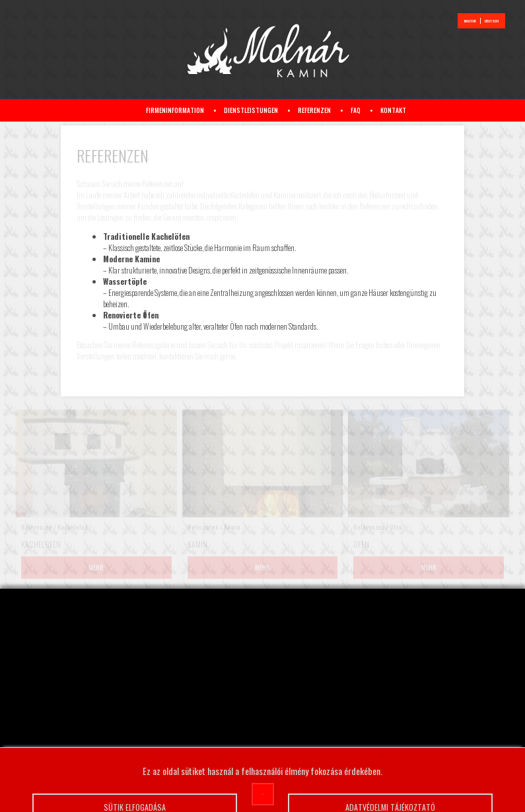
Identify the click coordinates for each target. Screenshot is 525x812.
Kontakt (393, 110)
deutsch (492, 21)
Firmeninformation (175, 110)
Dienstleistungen (251, 110)
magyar (470, 21)
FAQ (356, 110)
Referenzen (314, 110)
